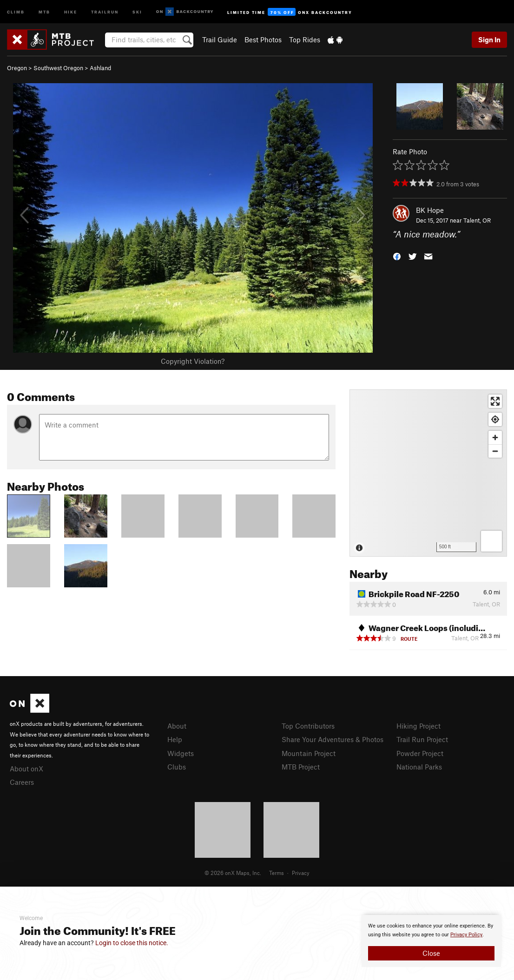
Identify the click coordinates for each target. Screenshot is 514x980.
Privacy (301, 873)
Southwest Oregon (58, 68)
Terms (277, 873)
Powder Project (420, 753)
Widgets (181, 753)
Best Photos (263, 39)
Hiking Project (418, 726)
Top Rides (305, 39)
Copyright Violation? (193, 361)
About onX (26, 769)
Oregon (17, 68)
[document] (431, 941)
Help (175, 739)
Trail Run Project (422, 739)
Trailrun (105, 11)
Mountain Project (309, 753)
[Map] (428, 473)
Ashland (100, 68)
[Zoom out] (495, 451)
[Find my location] (495, 419)
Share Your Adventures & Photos (333, 739)
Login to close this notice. (132, 943)
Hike (71, 11)
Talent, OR (477, 220)
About (177, 726)
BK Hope (430, 210)
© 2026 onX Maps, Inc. (233, 873)
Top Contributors (308, 726)
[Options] (491, 541)
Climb (16, 11)
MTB (44, 11)
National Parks (419, 767)
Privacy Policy (466, 935)
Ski (137, 11)
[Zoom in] (495, 437)
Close (431, 953)
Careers (22, 782)
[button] (397, 256)
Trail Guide (220, 39)
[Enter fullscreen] (495, 401)
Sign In (489, 39)
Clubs (177, 767)
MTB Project (301, 767)
